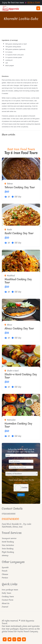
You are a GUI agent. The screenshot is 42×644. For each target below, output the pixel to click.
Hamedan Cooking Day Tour (18, 425)
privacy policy (21, 483)
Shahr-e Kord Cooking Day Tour (21, 376)
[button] (38, 8)
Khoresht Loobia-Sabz (21, 19)
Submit (21, 495)
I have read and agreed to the (21, 481)
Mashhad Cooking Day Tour (18, 281)
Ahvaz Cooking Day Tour (19, 329)
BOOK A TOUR (34, 3)
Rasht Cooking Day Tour (19, 233)
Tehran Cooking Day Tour (20, 187)
